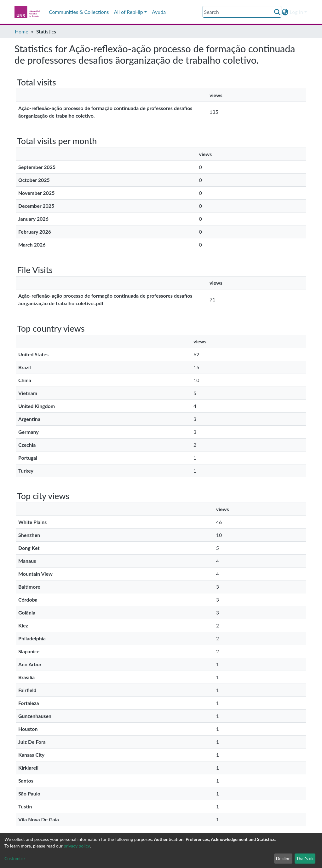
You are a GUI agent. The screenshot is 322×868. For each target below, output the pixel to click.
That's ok (305, 858)
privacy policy (77, 846)
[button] (285, 12)
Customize (15, 858)
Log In (296, 12)
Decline (283, 858)
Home (22, 31)
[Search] (242, 12)
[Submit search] (277, 12)
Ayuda (159, 12)
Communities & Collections (79, 12)
